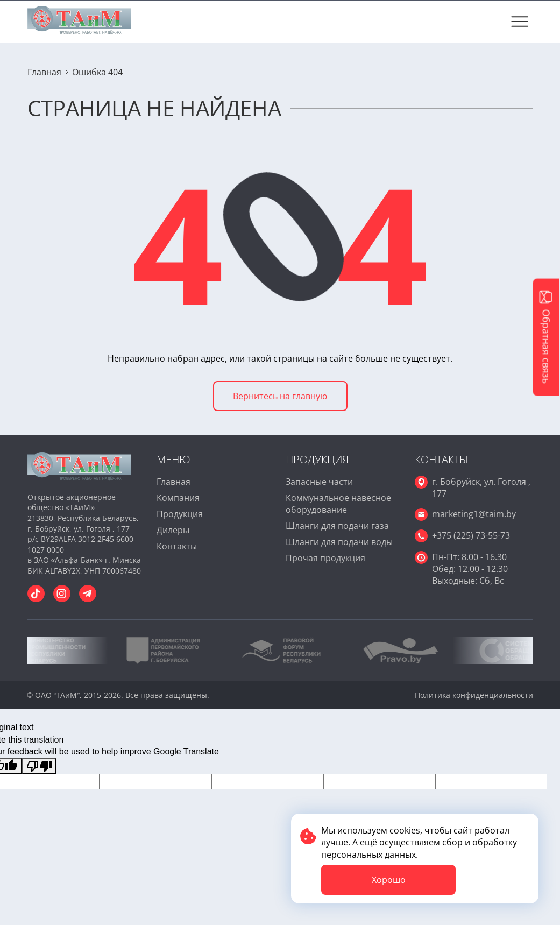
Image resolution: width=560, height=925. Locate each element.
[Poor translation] (39, 766)
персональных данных (368, 855)
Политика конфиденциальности (474, 695)
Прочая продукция (325, 558)
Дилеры (173, 530)
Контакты (177, 546)
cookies (405, 830)
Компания (178, 498)
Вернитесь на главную (280, 396)
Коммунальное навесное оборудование (338, 504)
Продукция (180, 514)
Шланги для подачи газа (337, 526)
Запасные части (319, 482)
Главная (173, 482)
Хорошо (389, 880)
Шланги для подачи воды (339, 542)
